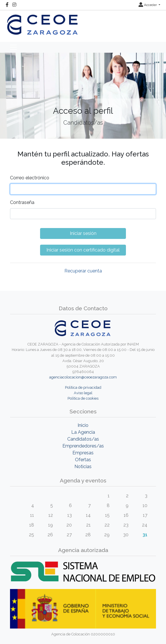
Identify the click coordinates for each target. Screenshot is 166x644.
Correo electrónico (30, 178)
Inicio (83, 425)
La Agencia (83, 432)
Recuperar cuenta (83, 271)
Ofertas (83, 460)
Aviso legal (83, 393)
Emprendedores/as (83, 446)
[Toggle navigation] (13, 47)
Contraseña (22, 202)
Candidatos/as (83, 439)
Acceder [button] (148, 5)
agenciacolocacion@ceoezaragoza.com (83, 377)
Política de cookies (83, 398)
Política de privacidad (83, 387)
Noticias (83, 467)
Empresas (83, 453)
